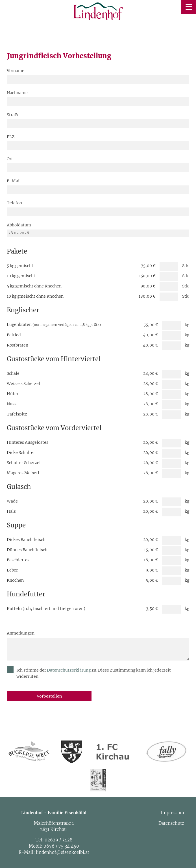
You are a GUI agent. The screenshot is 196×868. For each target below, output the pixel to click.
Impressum (172, 813)
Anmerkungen (21, 633)
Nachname (17, 93)
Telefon (14, 203)
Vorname (16, 71)
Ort (10, 159)
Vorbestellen (49, 696)
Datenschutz (171, 823)
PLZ (11, 137)
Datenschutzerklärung (69, 670)
